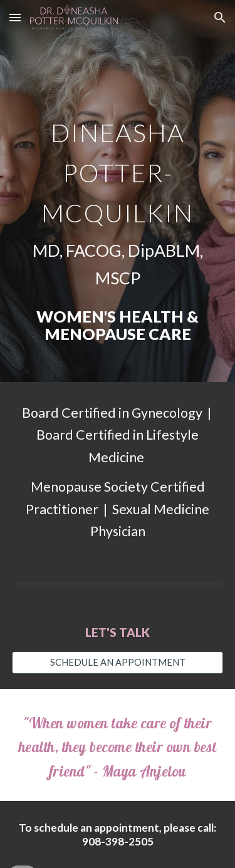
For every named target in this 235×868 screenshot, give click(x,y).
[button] (15, 17)
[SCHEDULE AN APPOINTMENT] (118, 663)
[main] (118, 191)
